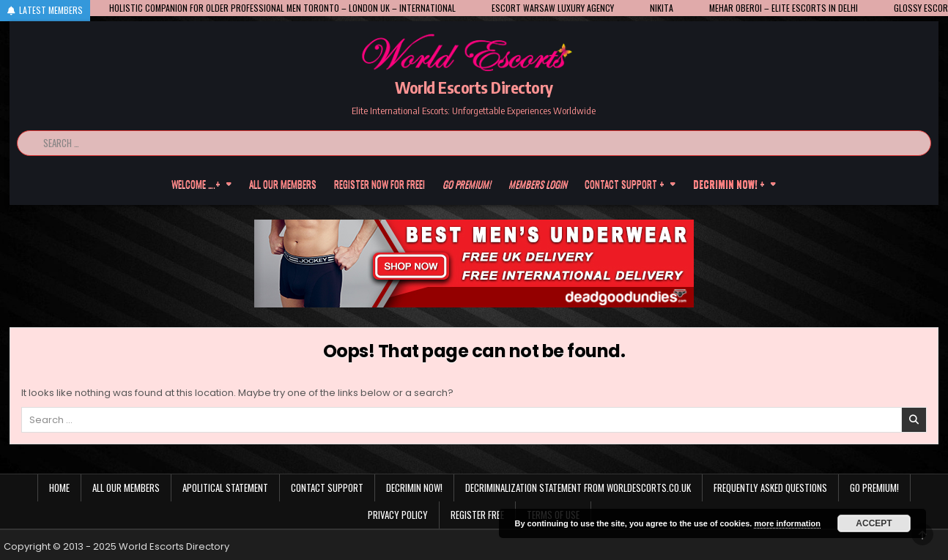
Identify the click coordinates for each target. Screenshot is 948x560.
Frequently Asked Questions (770, 488)
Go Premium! (874, 488)
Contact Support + (625, 184)
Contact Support (327, 488)
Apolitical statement (225, 488)
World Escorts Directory (474, 87)
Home (59, 488)
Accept (874, 523)
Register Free (477, 515)
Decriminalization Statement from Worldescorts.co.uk (578, 488)
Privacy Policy (398, 515)
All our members (283, 184)
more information (787, 523)
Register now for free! (379, 184)
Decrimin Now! (414, 488)
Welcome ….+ (196, 184)
